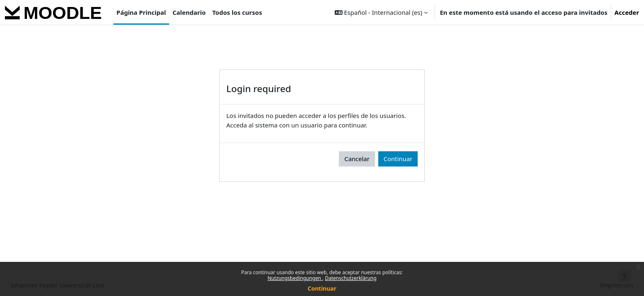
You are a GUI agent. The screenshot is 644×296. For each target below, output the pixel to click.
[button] (381, 12)
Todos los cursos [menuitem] (237, 12)
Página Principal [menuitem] (141, 12)
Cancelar (357, 159)
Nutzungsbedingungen (295, 278)
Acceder (627, 12)
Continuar (322, 288)
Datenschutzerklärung (351, 278)
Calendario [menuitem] (189, 12)
